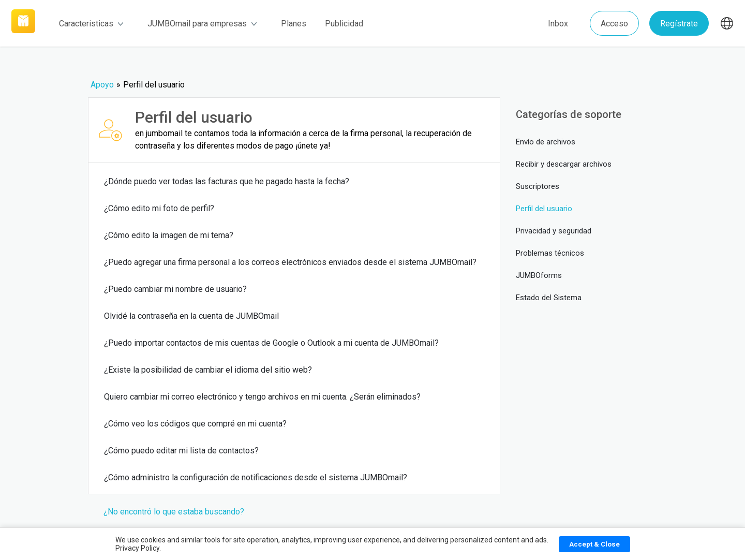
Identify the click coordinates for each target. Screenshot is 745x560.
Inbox (558, 24)
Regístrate (679, 24)
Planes (294, 24)
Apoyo (102, 85)
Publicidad (344, 24)
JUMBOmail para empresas (202, 24)
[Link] (23, 23)
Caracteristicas (91, 24)
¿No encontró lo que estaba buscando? (174, 512)
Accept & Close (594, 544)
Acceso (614, 24)
